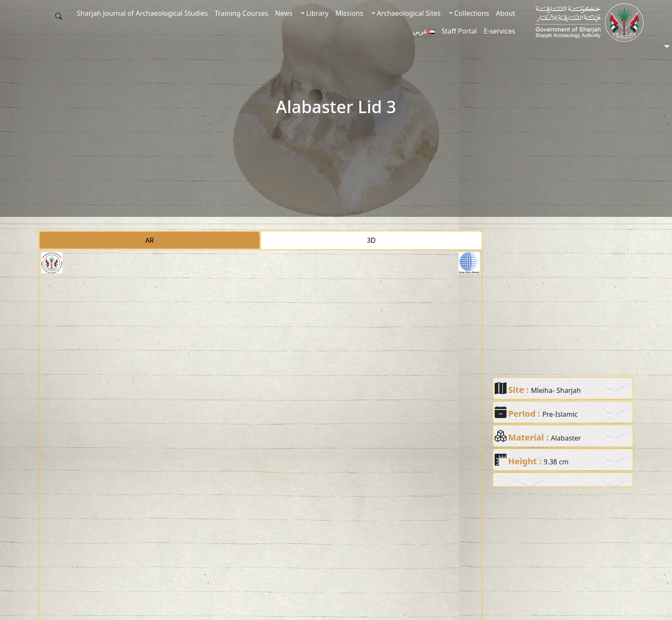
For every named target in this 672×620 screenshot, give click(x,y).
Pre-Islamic (560, 414)
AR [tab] (150, 240)
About (505, 13)
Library (317, 13)
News (284, 13)
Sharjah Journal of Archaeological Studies (142, 13)
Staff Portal (459, 31)
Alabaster (566, 438)
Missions (349, 13)
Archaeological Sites (408, 13)
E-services (499, 31)
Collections (471, 13)
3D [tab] (371, 240)
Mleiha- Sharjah (556, 390)
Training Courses (242, 13)
